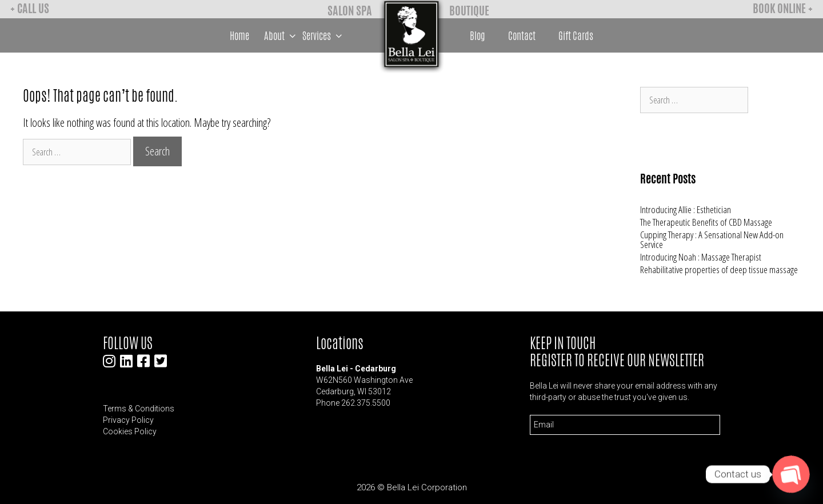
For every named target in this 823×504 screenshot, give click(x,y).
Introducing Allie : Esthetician (686, 209)
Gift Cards (576, 35)
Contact (522, 35)
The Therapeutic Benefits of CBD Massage (706, 222)
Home (239, 35)
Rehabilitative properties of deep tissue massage (719, 269)
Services (324, 35)
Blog (478, 35)
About (281, 35)
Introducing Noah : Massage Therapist (701, 257)
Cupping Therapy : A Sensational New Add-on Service (712, 239)
